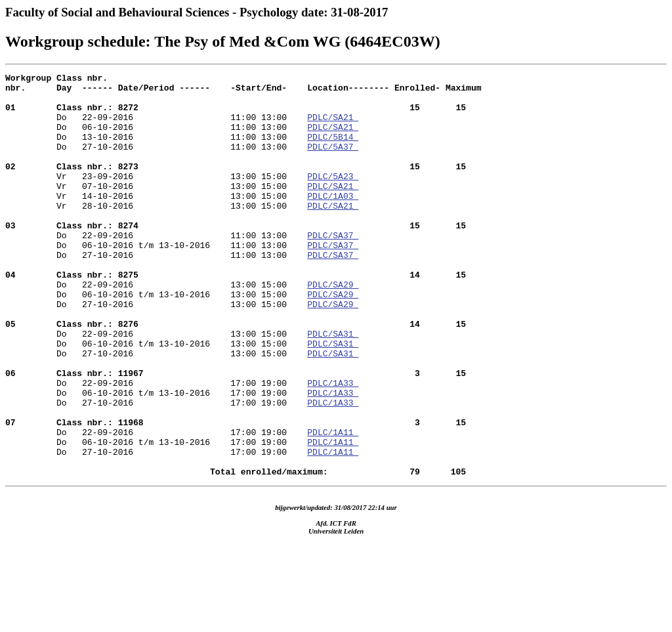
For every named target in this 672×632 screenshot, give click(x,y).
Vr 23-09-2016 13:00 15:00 (236, 186)
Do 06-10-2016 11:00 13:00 (156, 138)
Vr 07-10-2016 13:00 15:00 (156, 209)
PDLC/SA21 (333, 127)
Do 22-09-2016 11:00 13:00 (236, 257)
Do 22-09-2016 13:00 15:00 (236, 316)
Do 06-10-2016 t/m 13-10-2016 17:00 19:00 (156, 457)
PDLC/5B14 (333, 150)
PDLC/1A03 (333, 221)
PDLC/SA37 (333, 268)
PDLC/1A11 (333, 505)
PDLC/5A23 (333, 198)
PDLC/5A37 (333, 162)
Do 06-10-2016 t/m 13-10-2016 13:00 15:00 (156, 339)
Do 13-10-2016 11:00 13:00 (156, 150)
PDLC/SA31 (333, 387)
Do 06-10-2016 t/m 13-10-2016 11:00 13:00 (156, 280)
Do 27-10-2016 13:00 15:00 (156, 351)
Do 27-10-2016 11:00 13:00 (156, 162)
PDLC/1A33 (333, 446)
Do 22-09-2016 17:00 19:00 (236, 434)
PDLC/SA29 (333, 327)
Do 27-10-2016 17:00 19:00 (156, 469)
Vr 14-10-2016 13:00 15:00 (156, 221)
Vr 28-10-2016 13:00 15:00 (156, 233)
